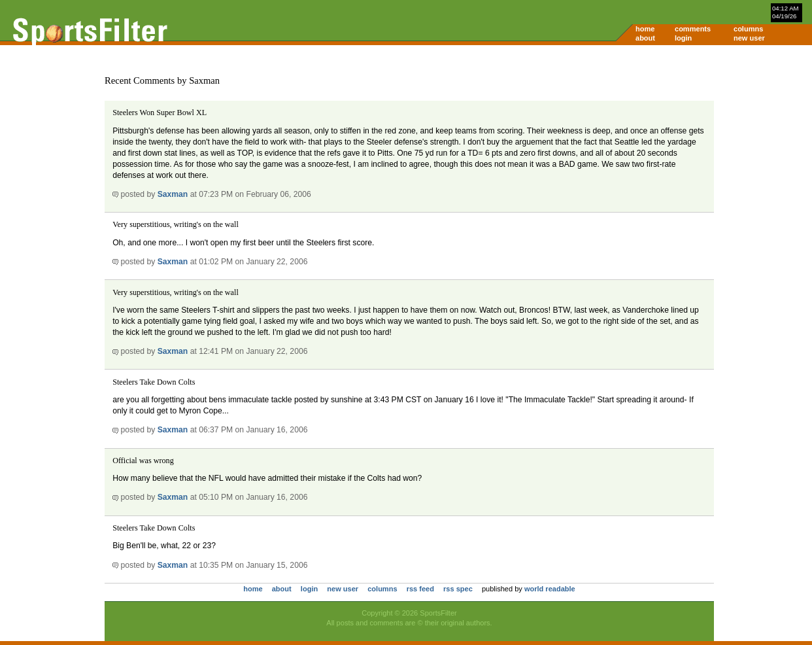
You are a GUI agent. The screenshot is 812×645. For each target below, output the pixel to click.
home (645, 29)
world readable (550, 589)
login (683, 38)
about (645, 38)
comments (693, 29)
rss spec (458, 589)
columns (748, 29)
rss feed (420, 589)
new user (749, 38)
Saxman (173, 194)
